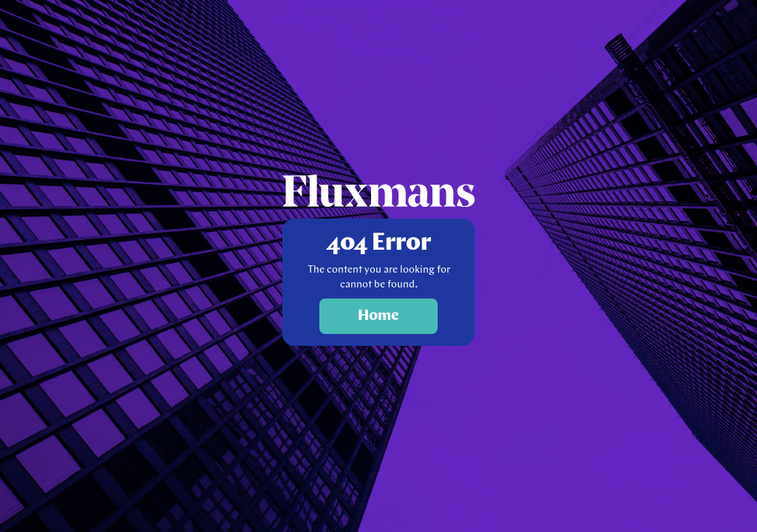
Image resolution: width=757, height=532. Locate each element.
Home (378, 316)
